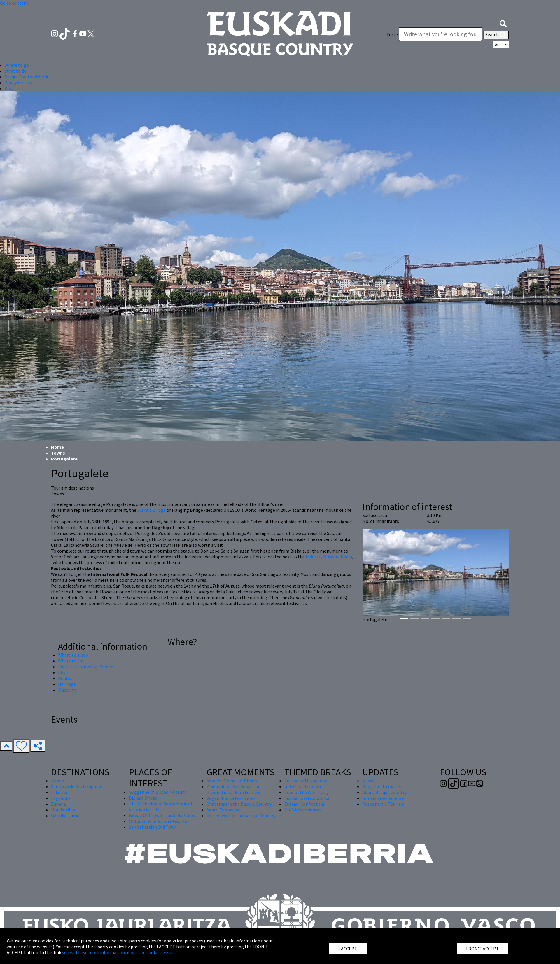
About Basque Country (384, 792)
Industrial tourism (303, 786)
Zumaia (58, 804)
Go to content (14, 3)
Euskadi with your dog (306, 781)
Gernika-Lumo (65, 816)
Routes (65, 678)
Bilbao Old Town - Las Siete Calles (163, 815)
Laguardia (61, 798)
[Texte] (440, 34)
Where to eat (71, 661)
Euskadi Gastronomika (307, 798)
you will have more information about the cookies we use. (119, 952)
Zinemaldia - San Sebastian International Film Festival (233, 789)
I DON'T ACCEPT (483, 949)
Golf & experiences (303, 810)
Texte (392, 34)
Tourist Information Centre (86, 667)
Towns (58, 453)
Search (496, 35)
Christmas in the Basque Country (239, 804)
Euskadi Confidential (305, 804)
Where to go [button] (17, 65)
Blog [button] (9, 88)
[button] (503, 23)
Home (57, 447)
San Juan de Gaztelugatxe (77, 786)
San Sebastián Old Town (153, 827)
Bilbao (58, 781)
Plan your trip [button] (18, 83)
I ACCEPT (348, 949)
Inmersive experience (383, 798)
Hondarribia (63, 810)
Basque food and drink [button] (26, 77)
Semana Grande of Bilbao (232, 781)
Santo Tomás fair (224, 810)
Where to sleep (73, 655)
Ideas (63, 672)
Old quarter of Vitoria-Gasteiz (159, 821)
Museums (67, 690)
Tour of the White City (306, 792)
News (368, 781)
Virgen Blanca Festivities (231, 798)
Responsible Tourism (383, 804)
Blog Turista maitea (382, 786)
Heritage (67, 684)
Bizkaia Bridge (151, 510)
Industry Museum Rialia (329, 557)
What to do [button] (15, 71)
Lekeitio (59, 792)
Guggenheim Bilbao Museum (157, 792)
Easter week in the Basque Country (241, 816)
